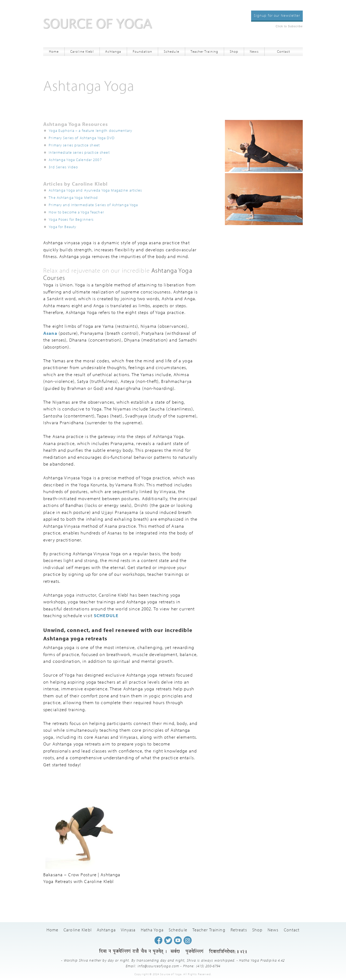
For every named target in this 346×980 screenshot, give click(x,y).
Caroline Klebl (82, 51)
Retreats (239, 930)
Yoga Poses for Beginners (71, 219)
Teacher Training (204, 51)
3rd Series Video (63, 167)
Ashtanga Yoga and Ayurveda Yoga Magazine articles (95, 190)
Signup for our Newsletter (277, 15)
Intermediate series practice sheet (79, 152)
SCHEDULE (106, 615)
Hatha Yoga (152, 930)
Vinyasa (128, 930)
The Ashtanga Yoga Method (73, 197)
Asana (50, 333)
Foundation (142, 51)
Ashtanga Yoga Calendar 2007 (75, 160)
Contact (284, 51)
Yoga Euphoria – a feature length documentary (90, 130)
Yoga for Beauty (62, 227)
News (254, 51)
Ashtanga (113, 51)
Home (54, 51)
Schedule (172, 51)
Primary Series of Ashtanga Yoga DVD (81, 138)
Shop (234, 51)
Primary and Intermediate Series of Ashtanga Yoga (93, 205)
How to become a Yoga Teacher (76, 212)
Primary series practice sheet (74, 145)
